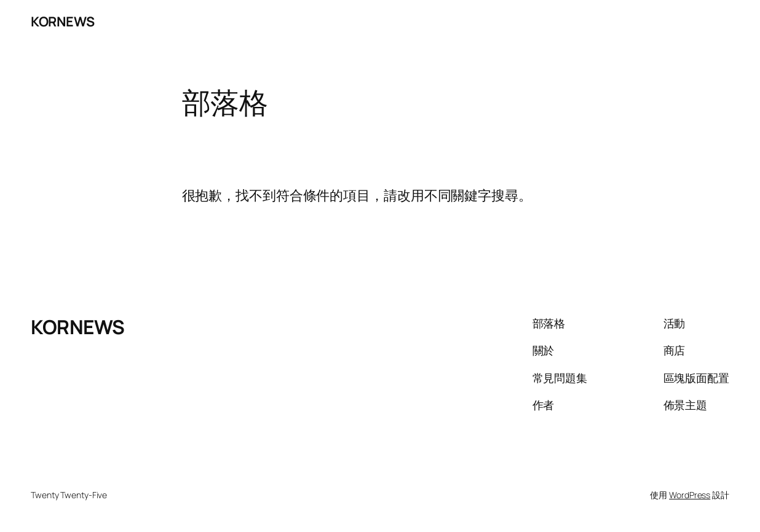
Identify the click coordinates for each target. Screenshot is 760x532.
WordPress (690, 495)
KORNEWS (63, 21)
